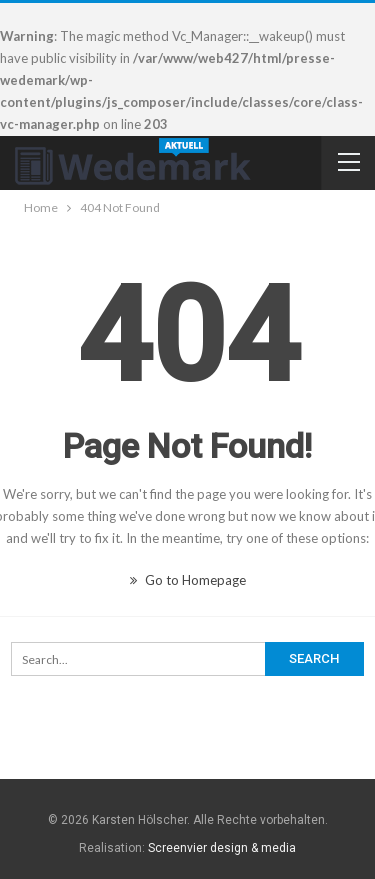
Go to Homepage (188, 580)
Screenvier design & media (222, 848)
